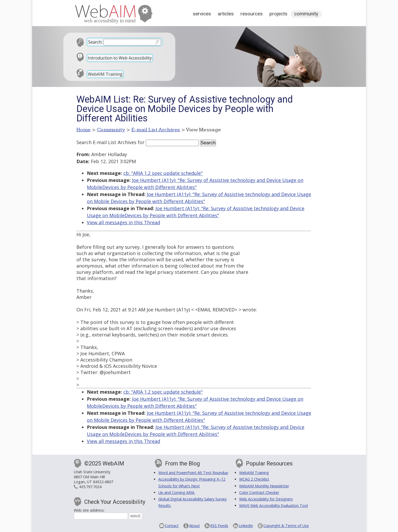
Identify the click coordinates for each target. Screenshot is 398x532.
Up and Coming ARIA (177, 492)
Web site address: (89, 510)
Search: (95, 42)
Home (84, 130)
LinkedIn (246, 526)
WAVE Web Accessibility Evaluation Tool (273, 506)
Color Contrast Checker (259, 492)
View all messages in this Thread (123, 222)
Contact (172, 526)
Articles (226, 14)
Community (306, 14)
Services (202, 14)
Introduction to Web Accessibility (120, 58)
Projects (278, 14)
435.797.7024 (90, 487)
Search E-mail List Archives (106, 142)
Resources (252, 14)
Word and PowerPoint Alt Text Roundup (193, 473)
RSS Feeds (219, 526)
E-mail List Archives (156, 130)
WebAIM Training (105, 74)
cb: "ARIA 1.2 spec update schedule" (163, 173)
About (194, 526)
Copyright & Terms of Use (286, 526)
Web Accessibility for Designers (266, 499)
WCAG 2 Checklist (254, 479)
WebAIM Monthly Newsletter (264, 486)
